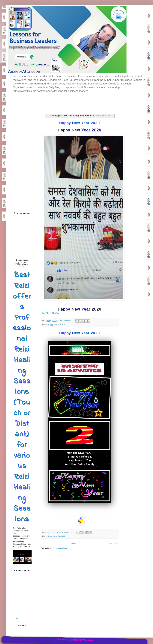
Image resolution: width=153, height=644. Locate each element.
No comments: (66, 321)
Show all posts (103, 116)
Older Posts (113, 544)
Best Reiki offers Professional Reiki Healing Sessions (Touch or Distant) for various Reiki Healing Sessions (22, 397)
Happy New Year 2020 (80, 123)
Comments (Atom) (60, 548)
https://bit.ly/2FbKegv (51, 313)
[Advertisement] (50, 102)
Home (74, 544)
